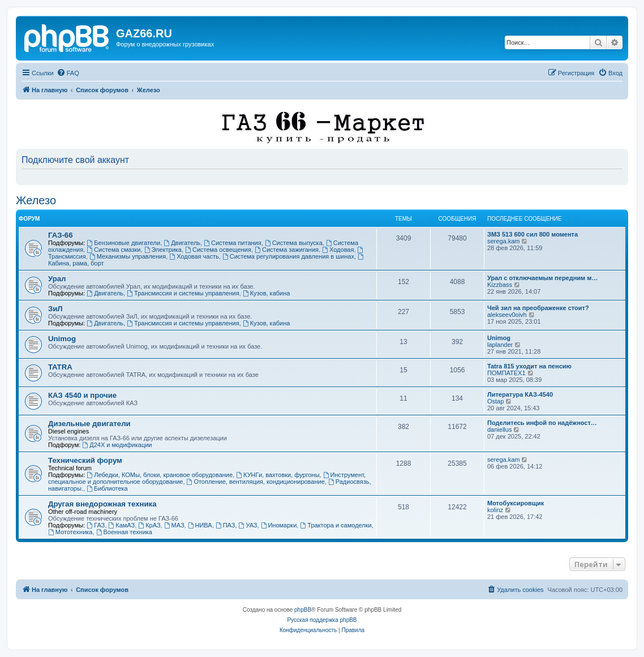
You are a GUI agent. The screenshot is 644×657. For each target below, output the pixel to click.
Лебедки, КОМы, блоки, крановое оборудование (160, 475)
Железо (36, 200)
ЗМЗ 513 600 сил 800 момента (533, 234)
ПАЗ (226, 525)
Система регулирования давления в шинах (288, 256)
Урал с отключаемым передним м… (542, 278)
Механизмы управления (128, 256)
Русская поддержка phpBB (322, 620)
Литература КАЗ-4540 (520, 394)
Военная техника (124, 532)
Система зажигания (287, 250)
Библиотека (107, 488)
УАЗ (248, 525)
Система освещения (218, 250)
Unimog (62, 339)
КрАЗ (149, 525)
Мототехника (70, 532)
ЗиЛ (55, 309)
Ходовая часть (194, 256)
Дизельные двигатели (89, 424)
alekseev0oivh (507, 315)
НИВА (200, 525)
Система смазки (113, 250)
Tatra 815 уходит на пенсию (529, 366)
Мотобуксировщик (516, 503)
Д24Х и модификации (117, 445)
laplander (500, 345)
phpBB (303, 610)
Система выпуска (294, 243)
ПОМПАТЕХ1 (506, 373)
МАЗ (174, 525)
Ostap (495, 401)
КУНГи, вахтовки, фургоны (278, 475)
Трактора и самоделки (336, 525)
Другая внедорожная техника (102, 504)
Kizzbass (500, 285)
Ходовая (338, 250)
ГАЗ (96, 525)
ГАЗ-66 (61, 235)
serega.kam (503, 241)
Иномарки (279, 525)
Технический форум (85, 460)
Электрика (163, 250)
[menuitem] (68, 73)
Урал (57, 279)
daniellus (499, 430)
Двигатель (182, 243)
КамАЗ (121, 525)
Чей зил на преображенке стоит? (538, 308)
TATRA (60, 367)
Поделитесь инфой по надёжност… (542, 423)
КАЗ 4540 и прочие (82, 395)
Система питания (233, 243)
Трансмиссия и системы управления (183, 293)
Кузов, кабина (267, 293)
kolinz (495, 510)
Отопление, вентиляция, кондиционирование (256, 482)
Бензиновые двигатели (123, 243)
